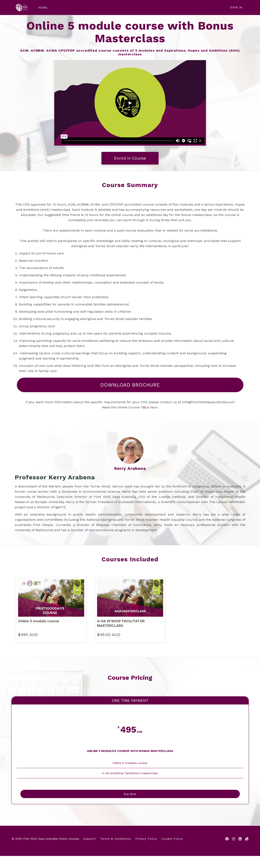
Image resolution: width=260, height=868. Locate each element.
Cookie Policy (172, 852)
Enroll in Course (130, 158)
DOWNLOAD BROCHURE (130, 385)
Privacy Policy (146, 852)
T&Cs (145, 407)
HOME (40, 7)
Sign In (236, 7)
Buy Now (130, 804)
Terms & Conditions (116, 852)
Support (90, 852)
